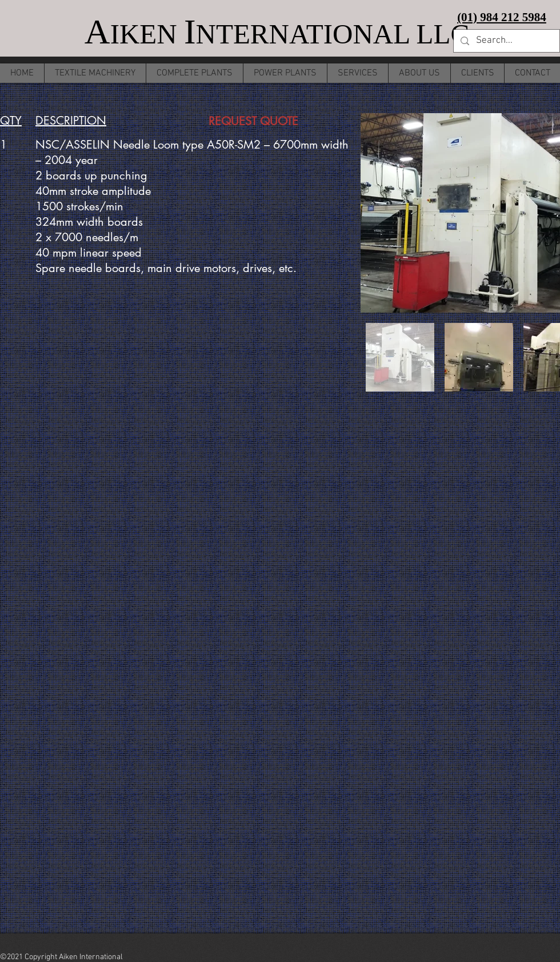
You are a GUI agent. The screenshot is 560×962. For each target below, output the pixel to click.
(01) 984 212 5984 (502, 17)
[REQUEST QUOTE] (253, 121)
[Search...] (506, 41)
